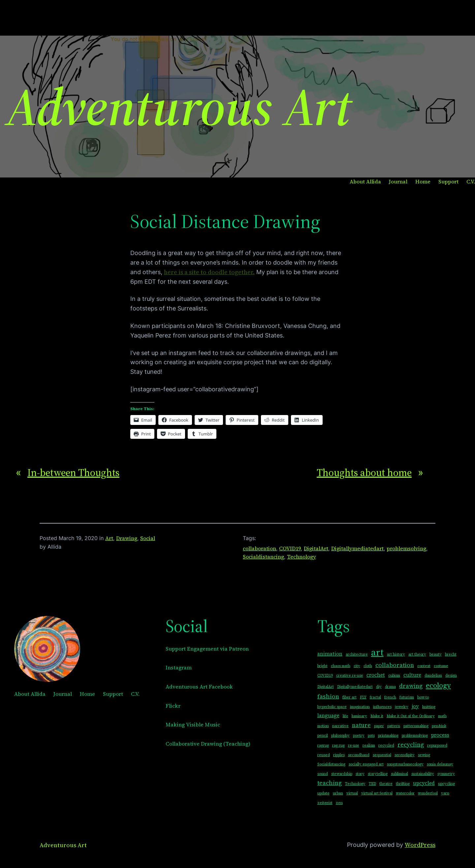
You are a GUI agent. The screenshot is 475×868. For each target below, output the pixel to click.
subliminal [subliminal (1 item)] (399, 774)
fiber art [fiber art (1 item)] (349, 697)
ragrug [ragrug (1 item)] (323, 745)
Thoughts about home (364, 473)
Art (109, 538)
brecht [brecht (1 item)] (451, 654)
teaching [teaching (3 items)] (330, 783)
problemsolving (406, 548)
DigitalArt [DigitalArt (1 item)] (326, 687)
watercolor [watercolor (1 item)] (405, 793)
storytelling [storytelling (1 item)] (378, 774)
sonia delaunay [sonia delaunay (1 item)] (440, 764)
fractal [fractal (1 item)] (375, 697)
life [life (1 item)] (346, 716)
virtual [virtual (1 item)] (352, 793)
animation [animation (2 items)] (330, 654)
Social (148, 538)
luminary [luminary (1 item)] (359, 716)
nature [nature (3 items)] (361, 725)
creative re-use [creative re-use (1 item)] (350, 675)
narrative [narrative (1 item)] (340, 726)
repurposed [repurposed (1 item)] (437, 745)
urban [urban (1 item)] (338, 793)
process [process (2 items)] (440, 735)
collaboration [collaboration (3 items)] (395, 665)
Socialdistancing (263, 557)
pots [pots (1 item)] (371, 736)
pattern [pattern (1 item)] (394, 726)
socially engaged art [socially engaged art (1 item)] (366, 764)
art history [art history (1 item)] (396, 654)
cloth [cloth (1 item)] (368, 666)
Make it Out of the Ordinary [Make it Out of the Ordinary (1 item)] (411, 716)
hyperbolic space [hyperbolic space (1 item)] (332, 707)
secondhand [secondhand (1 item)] (359, 755)
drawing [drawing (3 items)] (411, 686)
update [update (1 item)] (323, 793)
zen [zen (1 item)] (339, 803)
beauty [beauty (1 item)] (436, 654)
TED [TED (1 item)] (372, 784)
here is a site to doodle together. (209, 272)
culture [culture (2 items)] (412, 675)
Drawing (127, 538)
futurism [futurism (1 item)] (407, 697)
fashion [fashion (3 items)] (328, 696)
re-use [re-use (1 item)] (354, 745)
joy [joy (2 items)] (415, 706)
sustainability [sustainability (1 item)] (423, 774)
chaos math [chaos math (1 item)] (341, 666)
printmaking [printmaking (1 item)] (388, 736)
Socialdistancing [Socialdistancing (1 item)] (331, 764)
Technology (301, 557)
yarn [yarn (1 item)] (445, 793)
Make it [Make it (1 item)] (377, 716)
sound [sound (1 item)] (323, 774)
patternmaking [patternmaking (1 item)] (416, 726)
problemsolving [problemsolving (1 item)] (415, 736)
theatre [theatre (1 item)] (386, 784)
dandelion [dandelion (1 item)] (433, 675)
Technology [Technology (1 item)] (355, 784)
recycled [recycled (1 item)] (386, 745)
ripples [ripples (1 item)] (339, 755)
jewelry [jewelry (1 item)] (402, 707)
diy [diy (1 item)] (379, 687)
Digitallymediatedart (357, 548)
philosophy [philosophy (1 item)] (340, 736)
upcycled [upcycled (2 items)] (424, 783)
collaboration (259, 548)
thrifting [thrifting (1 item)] (403, 784)
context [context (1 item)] (424, 666)
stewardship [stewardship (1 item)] (342, 774)
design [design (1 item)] (451, 675)
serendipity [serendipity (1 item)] (405, 755)
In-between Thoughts (73, 473)
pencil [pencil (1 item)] (323, 736)
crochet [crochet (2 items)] (376, 675)
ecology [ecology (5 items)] (438, 685)
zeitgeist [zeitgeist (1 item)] (325, 803)
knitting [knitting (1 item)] (429, 707)
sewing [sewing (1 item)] (424, 755)
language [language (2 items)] (328, 715)
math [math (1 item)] (442, 716)
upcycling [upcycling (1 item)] (446, 784)
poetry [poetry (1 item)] (359, 736)
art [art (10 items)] (377, 652)
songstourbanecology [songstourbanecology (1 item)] (405, 764)
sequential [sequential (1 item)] (382, 755)
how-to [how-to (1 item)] (423, 697)
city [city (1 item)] (357, 666)
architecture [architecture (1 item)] (357, 654)
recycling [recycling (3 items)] (411, 744)
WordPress (420, 845)
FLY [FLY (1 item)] (363, 697)
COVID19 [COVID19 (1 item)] (325, 675)
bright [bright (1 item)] (322, 666)
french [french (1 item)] (390, 697)
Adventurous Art (179, 107)
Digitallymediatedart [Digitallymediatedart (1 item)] (355, 687)
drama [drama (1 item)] (390, 687)
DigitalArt (316, 548)
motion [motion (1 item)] (323, 726)
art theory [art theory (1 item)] (417, 654)
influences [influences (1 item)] (382, 707)
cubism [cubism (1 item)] (394, 675)
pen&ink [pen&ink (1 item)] (439, 726)
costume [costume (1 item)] (441, 666)
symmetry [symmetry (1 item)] (446, 774)
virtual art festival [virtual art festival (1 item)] (377, 793)
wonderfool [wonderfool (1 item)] (428, 793)
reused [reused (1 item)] (324, 755)
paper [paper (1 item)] (379, 726)
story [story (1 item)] (360, 774)
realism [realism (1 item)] (369, 745)
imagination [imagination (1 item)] (360, 707)
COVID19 (290, 548)
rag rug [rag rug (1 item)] (338, 745)
